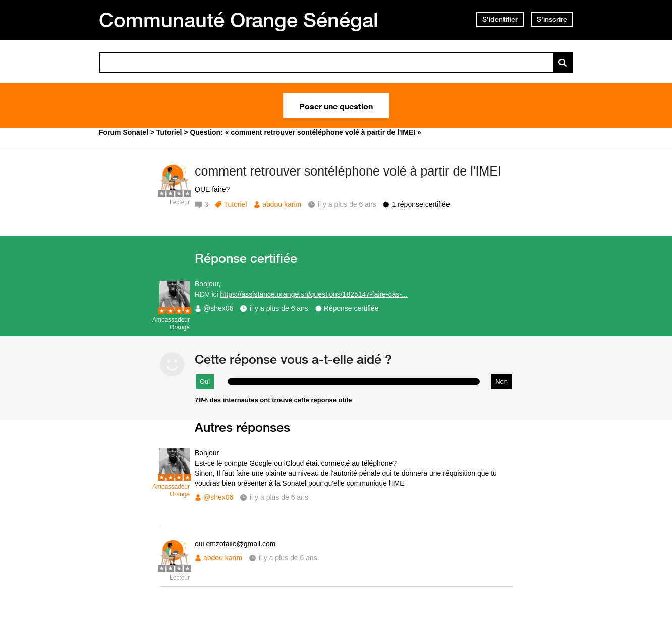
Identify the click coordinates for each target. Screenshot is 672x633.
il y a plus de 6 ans (279, 308)
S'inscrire (552, 19)
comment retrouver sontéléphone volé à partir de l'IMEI (348, 171)
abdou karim (282, 204)
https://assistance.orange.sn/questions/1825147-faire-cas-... (314, 294)
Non (501, 382)
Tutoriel (235, 204)
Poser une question (336, 105)
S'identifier (500, 19)
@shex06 (218, 308)
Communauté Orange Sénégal (239, 20)
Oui (205, 382)
